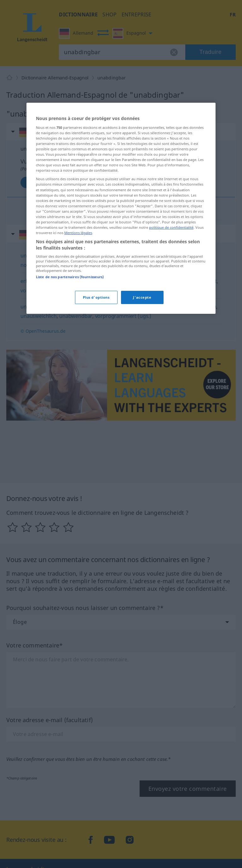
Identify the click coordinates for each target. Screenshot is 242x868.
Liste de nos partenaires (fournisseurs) (70, 277)
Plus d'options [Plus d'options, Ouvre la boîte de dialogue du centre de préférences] (96, 297)
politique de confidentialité (171, 227)
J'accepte (142, 297)
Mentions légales (78, 233)
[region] (121, 208)
